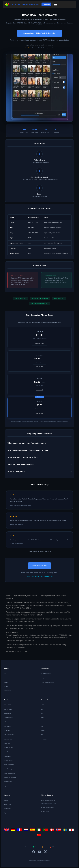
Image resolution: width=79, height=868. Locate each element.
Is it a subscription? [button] (16, 471)
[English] (7, 831)
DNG (42, 722)
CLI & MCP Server (46, 674)
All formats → (45, 739)
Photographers (7, 756)
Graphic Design (8, 782)
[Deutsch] (14, 831)
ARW (42, 718)
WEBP (43, 731)
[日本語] (72, 831)
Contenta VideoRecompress (48, 800)
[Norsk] (59, 831)
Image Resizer (7, 713)
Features (6, 682)
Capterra (45, 847)
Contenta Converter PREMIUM (22, 5)
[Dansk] (53, 831)
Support (6, 687)
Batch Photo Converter (10, 773)
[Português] (46, 831)
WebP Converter (8, 722)
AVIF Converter (8, 726)
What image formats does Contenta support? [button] (28, 443)
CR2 (42, 709)
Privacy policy (11, 651)
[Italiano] (40, 831)
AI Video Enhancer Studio (48, 807)
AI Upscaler (7, 731)
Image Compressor (9, 752)
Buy (5, 674)
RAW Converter (8, 709)
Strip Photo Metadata (9, 786)
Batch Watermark (8, 718)
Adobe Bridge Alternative (47, 682)
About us (6, 800)
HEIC (42, 705)
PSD (42, 735)
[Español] (33, 831)
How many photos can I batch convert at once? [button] (29, 450)
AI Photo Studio (45, 812)
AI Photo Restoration (9, 735)
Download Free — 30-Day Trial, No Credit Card (39, 33)
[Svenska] (66, 831)
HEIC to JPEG (7, 705)
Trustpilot (36, 847)
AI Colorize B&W (8, 739)
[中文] (40, 836)
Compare (43, 678)
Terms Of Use (22, 651)
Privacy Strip (7, 743)
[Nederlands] (27, 831)
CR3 (42, 726)
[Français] (20, 831)
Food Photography (8, 769)
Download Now (40, 343)
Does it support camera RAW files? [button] (23, 457)
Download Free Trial (40, 566)
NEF (42, 713)
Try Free (47, 4)
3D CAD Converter (46, 816)
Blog (5, 813)
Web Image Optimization (10, 777)
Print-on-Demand (8, 760)
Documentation (8, 691)
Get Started (39, 367)
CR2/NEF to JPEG (8, 748)
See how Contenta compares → (39, 576)
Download (6, 678)
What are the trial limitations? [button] (21, 464)
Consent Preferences (39, 863)
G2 (52, 847)
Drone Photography (9, 765)
